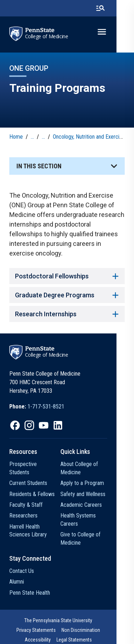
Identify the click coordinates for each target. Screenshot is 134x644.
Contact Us (22, 563)
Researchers (23, 508)
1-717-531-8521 (46, 407)
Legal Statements (105, 622)
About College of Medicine (88, 468)
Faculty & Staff (26, 497)
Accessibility (69, 622)
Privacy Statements (104, 613)
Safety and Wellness (92, 494)
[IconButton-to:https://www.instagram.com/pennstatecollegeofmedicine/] (29, 425)
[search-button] (118, 8)
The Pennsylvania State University (45, 613)
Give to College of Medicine (89, 531)
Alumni (17, 574)
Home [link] (16, 137)
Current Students (28, 475)
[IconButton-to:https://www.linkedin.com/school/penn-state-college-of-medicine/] (58, 425)
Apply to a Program (91, 483)
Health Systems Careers (96, 516)
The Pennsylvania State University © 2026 (67, 634)
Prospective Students (34, 464)
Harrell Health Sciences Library (36, 522)
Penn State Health (30, 584)
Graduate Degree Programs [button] (67, 295)
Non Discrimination (31, 622)
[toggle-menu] (119, 32)
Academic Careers (90, 505)
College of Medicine (47, 36)
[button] (67, 166)
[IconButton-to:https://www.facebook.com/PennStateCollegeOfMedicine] (15, 425)
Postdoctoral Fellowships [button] (67, 276)
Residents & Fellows (32, 486)
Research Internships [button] (67, 314)
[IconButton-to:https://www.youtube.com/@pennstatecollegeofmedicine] (44, 425)
